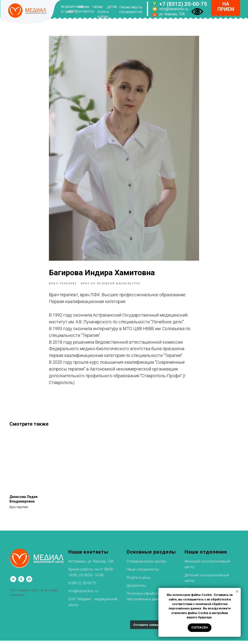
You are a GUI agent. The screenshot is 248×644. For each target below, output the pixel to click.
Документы (136, 589)
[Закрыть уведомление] (237, 592)
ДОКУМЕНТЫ (85, 12)
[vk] (13, 582)
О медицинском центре (146, 565)
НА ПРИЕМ (226, 7)
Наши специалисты (143, 573)
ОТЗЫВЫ (67, 12)
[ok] (21, 582)
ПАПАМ (98, 7)
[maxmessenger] (29, 582)
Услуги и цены (138, 581)
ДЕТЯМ (112, 7)
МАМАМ (84, 7)
